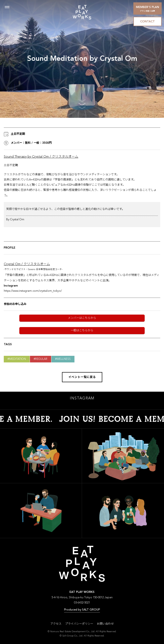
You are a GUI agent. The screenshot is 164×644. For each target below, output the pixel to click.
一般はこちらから (82, 331)
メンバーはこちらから (82, 318)
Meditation (17, 359)
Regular (41, 359)
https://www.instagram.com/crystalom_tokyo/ (33, 291)
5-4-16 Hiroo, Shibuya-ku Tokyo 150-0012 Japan (82, 599)
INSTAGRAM (82, 400)
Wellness (64, 359)
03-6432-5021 (82, 604)
